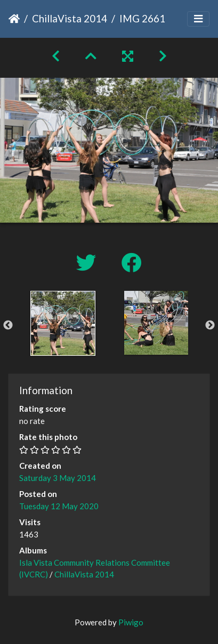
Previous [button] (8, 325)
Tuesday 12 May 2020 (59, 506)
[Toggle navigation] (198, 19)
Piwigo (131, 622)
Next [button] (210, 325)
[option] (63, 323)
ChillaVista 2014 (70, 18)
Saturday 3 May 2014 (58, 478)
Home (14, 19)
